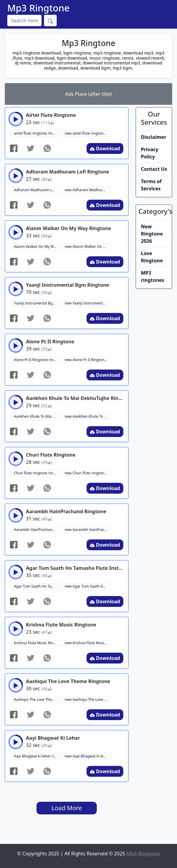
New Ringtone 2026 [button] (152, 234)
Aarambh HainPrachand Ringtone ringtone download (37, 530)
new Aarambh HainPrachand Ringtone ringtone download (87, 530)
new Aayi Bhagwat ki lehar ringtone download (87, 756)
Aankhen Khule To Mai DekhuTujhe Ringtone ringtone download (37, 416)
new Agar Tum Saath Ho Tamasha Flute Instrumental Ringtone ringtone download (87, 586)
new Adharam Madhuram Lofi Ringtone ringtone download (87, 190)
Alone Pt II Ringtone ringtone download (37, 360)
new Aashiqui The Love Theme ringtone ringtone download (87, 699)
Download (105, 148)
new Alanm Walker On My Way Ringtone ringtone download (87, 247)
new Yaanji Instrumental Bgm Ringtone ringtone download (87, 303)
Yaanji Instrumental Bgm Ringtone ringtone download (37, 303)
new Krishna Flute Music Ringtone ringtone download (87, 643)
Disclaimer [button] (153, 137)
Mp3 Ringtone (38, 8)
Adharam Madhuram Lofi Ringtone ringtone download (37, 190)
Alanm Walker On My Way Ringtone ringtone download (37, 247)
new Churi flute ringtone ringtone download (87, 473)
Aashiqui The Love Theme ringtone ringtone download (37, 699)
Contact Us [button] (154, 169)
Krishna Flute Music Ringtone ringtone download (37, 643)
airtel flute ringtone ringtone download (37, 133)
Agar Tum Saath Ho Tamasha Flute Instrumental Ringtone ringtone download (37, 586)
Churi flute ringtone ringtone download (37, 473)
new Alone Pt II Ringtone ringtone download (87, 360)
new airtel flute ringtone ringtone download (87, 133)
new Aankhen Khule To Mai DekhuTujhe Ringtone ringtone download (87, 416)
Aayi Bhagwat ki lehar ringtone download (37, 756)
